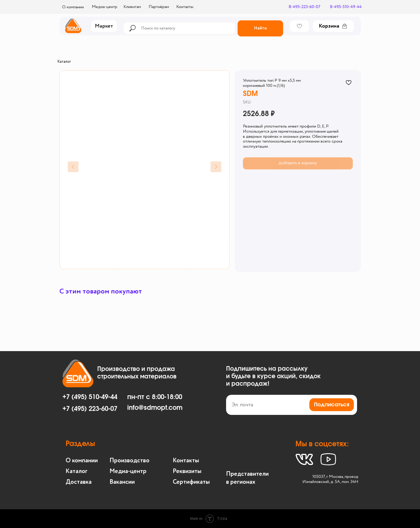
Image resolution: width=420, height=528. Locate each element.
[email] (292, 405)
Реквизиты (187, 471)
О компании (82, 461)
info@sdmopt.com (155, 408)
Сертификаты (191, 482)
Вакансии (122, 482)
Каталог (64, 62)
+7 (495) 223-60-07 (90, 409)
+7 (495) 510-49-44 (90, 397)
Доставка (79, 482)
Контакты (186, 461)
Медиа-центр (128, 471)
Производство (130, 461)
